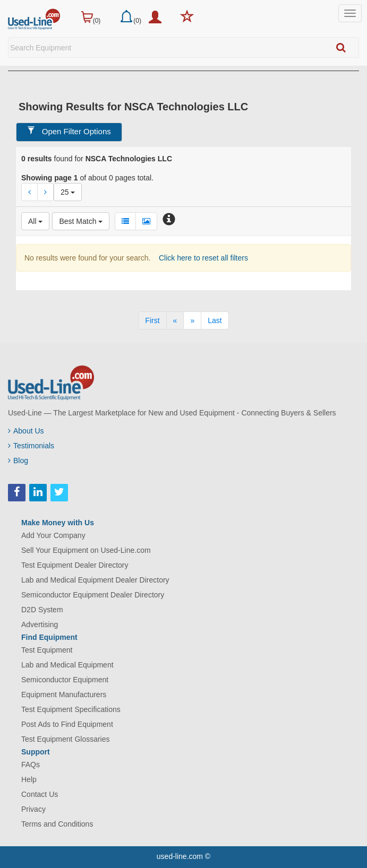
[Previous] (175, 320)
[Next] (192, 320)
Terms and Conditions (57, 824)
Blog (18, 461)
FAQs (31, 765)
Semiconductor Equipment (65, 680)
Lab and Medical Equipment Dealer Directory (95, 580)
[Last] (215, 320)
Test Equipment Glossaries (66, 739)
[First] (152, 320)
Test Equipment (47, 650)
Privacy (33, 809)
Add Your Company (53, 535)
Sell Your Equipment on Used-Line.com (86, 550)
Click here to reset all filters (202, 258)
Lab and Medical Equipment (67, 665)
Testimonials (31, 446)
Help (29, 779)
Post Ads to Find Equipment (67, 724)
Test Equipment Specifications (71, 709)
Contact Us (40, 794)
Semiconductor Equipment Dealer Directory (93, 595)
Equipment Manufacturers (64, 695)
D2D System (42, 610)
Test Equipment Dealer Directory (75, 565)
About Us (26, 431)
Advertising (40, 624)
